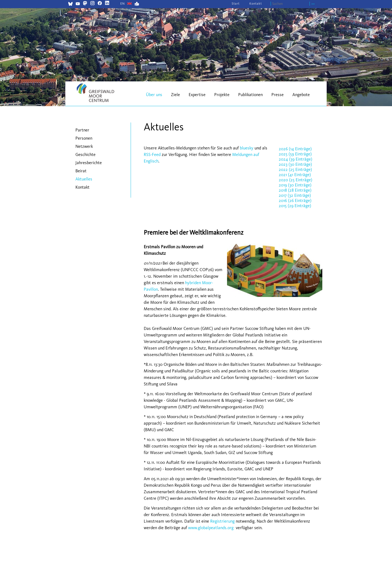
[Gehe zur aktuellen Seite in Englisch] (123, 4)
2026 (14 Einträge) (295, 149)
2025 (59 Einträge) (295, 154)
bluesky (247, 148)
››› (313, 4)
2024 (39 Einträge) (295, 159)
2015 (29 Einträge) (295, 206)
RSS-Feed (152, 154)
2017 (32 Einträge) (295, 195)
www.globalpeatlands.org (211, 528)
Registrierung (222, 521)
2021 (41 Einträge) (295, 175)
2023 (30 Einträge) (295, 164)
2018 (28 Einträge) (295, 190)
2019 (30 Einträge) (295, 185)
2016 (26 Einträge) (295, 200)
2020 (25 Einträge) (295, 180)
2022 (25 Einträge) (295, 169)
